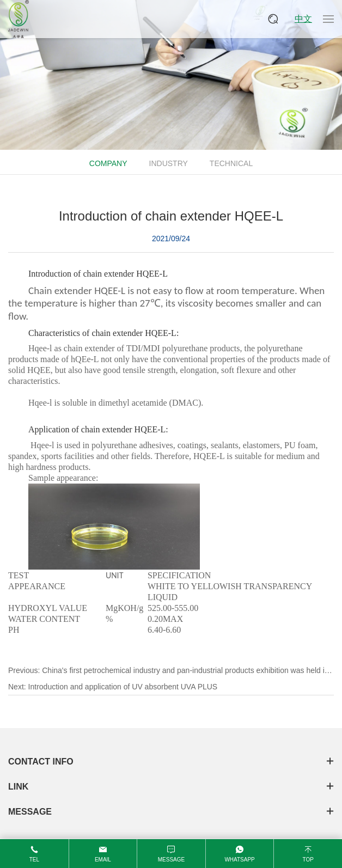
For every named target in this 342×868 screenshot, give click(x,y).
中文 (303, 19)
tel (34, 860)
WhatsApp (239, 860)
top (308, 860)
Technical (231, 163)
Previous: (170, 672)
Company (108, 163)
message (171, 860)
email (103, 860)
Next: (113, 687)
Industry (169, 163)
